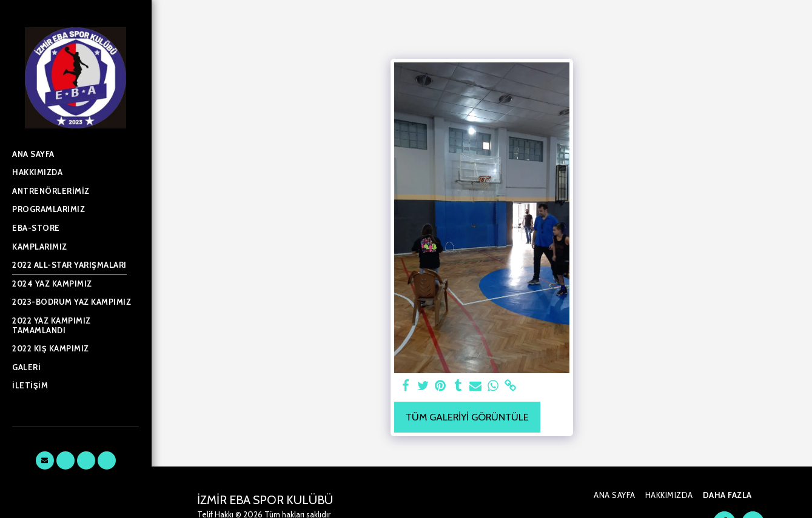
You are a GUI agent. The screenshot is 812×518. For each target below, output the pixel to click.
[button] (45, 460)
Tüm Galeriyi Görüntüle (467, 417)
